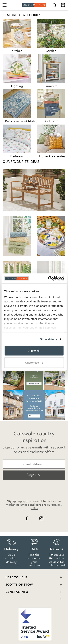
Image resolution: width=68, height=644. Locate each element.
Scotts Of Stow (34, 585)
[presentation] (34, 489)
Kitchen (17, 51)
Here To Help (34, 578)
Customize (34, 362)
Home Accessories (52, 156)
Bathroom (51, 121)
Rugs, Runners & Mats (18, 121)
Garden (51, 51)
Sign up (33, 475)
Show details (49, 339)
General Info (34, 592)
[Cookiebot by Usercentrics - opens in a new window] (48, 278)
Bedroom (17, 156)
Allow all (34, 351)
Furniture (51, 86)
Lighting (17, 86)
